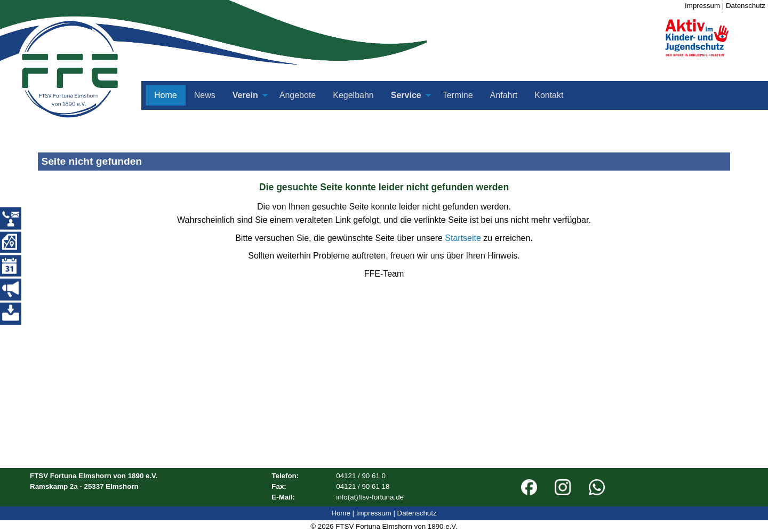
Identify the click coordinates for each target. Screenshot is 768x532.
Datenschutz (746, 6)
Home (341, 513)
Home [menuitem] (166, 95)
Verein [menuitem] (245, 95)
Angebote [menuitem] (298, 95)
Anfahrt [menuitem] (504, 95)
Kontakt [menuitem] (549, 95)
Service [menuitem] (406, 95)
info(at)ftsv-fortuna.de (370, 497)
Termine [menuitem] (458, 95)
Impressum (702, 6)
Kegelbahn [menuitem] (353, 95)
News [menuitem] (205, 95)
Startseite (463, 238)
